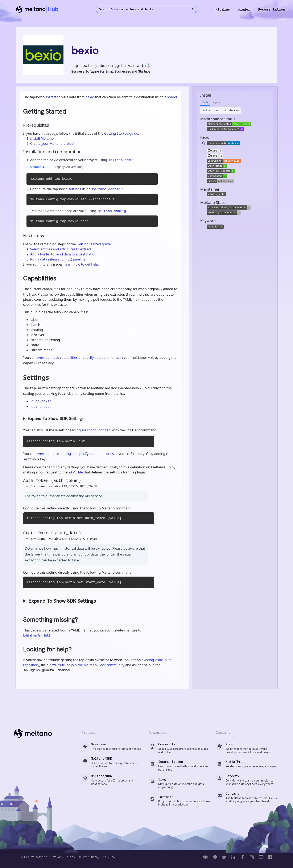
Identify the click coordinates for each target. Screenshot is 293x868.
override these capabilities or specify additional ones (78, 358)
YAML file (76, 472)
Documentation (272, 9)
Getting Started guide (121, 133)
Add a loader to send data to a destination (63, 254)
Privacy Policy (63, 857)
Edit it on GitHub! (37, 635)
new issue (57, 665)
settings (75, 189)
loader (172, 97)
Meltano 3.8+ (39, 167)
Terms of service (34, 857)
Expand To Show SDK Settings (55, 419)
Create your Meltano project (52, 144)
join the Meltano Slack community (98, 665)
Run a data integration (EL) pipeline (58, 259)
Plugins (223, 9)
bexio (90, 97)
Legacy (216, 102)
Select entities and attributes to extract (61, 249)
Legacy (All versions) (69, 167)
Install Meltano (42, 138)
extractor (53, 97)
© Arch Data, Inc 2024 (97, 857)
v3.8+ (205, 102)
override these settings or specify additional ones (75, 454)
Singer (244, 9)
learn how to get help (81, 264)
